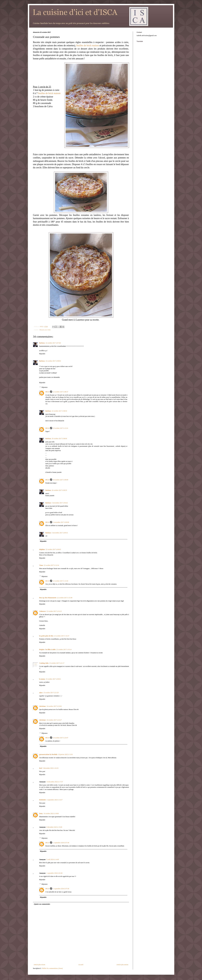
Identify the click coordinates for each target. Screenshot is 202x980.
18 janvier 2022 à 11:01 (66, 754)
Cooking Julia (44, 663)
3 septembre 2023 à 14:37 (55, 800)
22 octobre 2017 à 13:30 (61, 581)
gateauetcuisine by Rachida (48, 754)
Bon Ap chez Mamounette (48, 598)
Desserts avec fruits (45, 330)
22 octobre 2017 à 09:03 (53, 549)
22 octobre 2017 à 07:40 (53, 343)
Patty (41, 814)
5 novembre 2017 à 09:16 (60, 533)
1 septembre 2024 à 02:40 (54, 873)
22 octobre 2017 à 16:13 (54, 611)
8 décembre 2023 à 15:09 (54, 827)
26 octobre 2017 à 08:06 (59, 439)
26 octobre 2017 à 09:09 (61, 480)
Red (41, 768)
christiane (43, 706)
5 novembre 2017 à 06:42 (60, 503)
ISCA (47, 392)
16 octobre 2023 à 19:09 (51, 814)
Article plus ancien (122, 965)
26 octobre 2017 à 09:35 (59, 490)
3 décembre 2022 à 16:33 (50, 768)
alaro (41, 693)
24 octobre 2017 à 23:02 (54, 706)
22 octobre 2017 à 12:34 (51, 565)
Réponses (45, 387)
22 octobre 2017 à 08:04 (53, 361)
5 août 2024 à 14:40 (53, 860)
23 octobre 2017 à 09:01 (53, 679)
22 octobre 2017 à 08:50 (59, 411)
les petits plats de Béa (46, 636)
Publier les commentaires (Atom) (52, 968)
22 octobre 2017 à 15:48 (65, 598)
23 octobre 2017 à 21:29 (51, 693)
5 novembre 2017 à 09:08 (61, 522)
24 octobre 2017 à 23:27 (54, 720)
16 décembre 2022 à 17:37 (55, 782)
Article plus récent (39, 965)
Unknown (42, 611)
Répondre (42, 354)
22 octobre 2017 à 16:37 (62, 636)
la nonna (42, 679)
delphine (42, 549)
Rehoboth (42, 800)
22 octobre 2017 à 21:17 (57, 663)
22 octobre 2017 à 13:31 (61, 428)
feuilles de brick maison (88, 45)
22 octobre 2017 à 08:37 (61, 392)
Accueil (81, 965)
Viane (41, 565)
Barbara (42, 343)
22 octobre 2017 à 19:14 (64, 649)
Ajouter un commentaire (42, 904)
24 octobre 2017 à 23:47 (61, 738)
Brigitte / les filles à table (47, 649)
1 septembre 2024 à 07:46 (61, 843)
